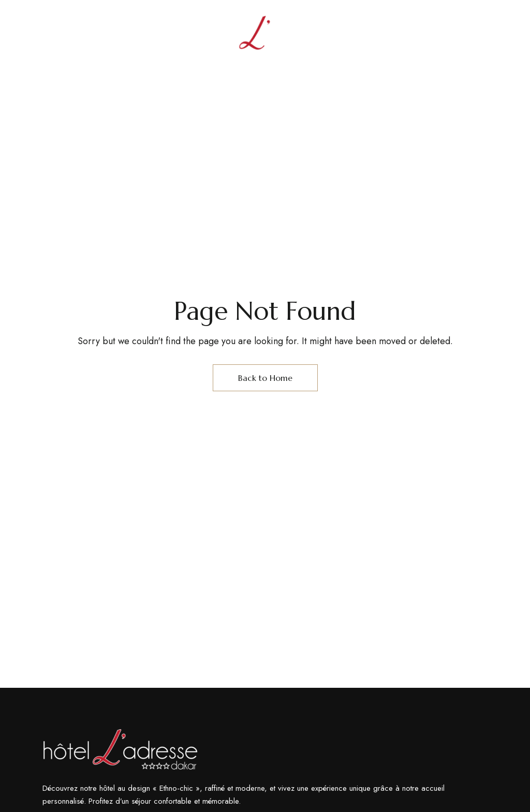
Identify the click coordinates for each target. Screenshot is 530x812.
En (465, 36)
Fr (483, 36)
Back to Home (265, 378)
